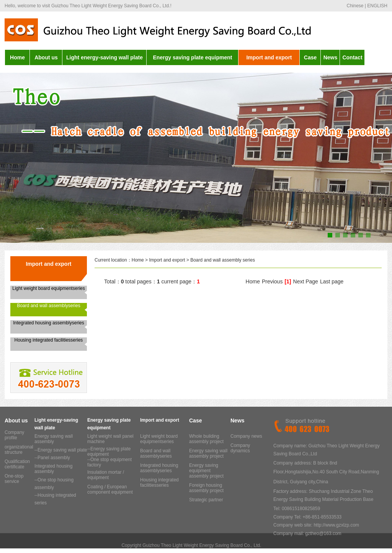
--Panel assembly (52, 458)
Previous (272, 281)
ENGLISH (377, 6)
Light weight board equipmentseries (48, 288)
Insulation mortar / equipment (106, 475)
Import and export (269, 57)
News (331, 57)
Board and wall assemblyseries (48, 306)
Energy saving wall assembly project (208, 453)
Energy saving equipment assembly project (206, 471)
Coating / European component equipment (110, 489)
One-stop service (14, 479)
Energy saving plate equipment (193, 57)
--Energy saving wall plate (61, 450)
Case (310, 57)
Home (17, 57)
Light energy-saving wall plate (105, 57)
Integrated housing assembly (53, 469)
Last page (332, 281)
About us (46, 57)
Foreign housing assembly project (206, 488)
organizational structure (19, 450)
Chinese (355, 6)
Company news (246, 436)
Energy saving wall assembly (54, 439)
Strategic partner (206, 500)
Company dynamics (240, 448)
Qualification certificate (17, 464)
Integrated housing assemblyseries (48, 323)
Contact (352, 57)
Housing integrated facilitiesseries (49, 340)
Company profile (14, 435)
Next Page (306, 281)
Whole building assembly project (206, 439)
